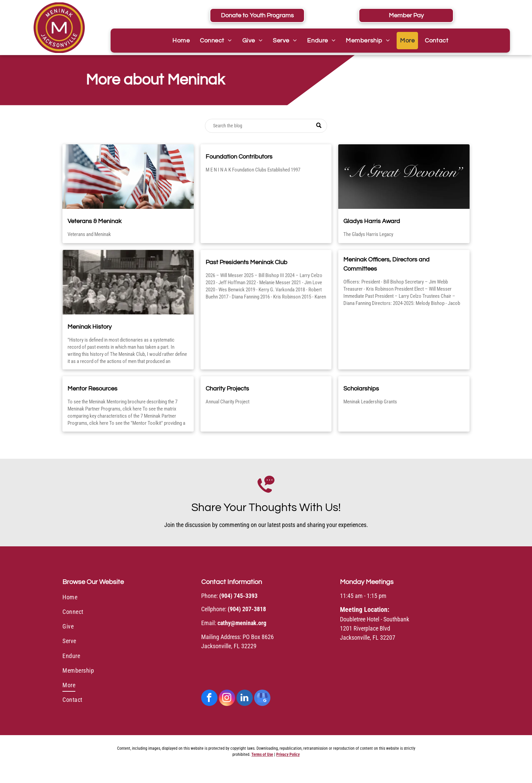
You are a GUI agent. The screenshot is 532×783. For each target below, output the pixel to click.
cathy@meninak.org (242, 623)
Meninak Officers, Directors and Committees (386, 264)
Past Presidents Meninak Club (246, 262)
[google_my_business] (262, 699)
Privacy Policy (288, 754)
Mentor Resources (92, 389)
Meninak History (90, 327)
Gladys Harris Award (372, 221)
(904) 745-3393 (238, 596)
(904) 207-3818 (247, 609)
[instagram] (227, 699)
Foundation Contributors (239, 157)
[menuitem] (181, 41)
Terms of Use (262, 754)
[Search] (266, 126)
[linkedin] (245, 699)
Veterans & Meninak (94, 221)
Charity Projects (227, 389)
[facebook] (209, 699)
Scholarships (361, 389)
